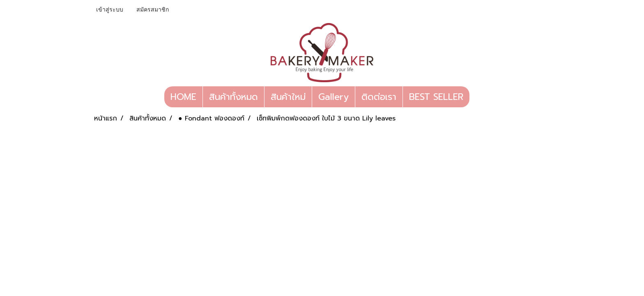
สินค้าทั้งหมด (233, 97)
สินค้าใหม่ (288, 97)
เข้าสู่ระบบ (110, 10)
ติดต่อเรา (379, 97)
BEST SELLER (436, 97)
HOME (183, 97)
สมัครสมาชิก (153, 10)
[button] (477, 97)
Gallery (333, 97)
